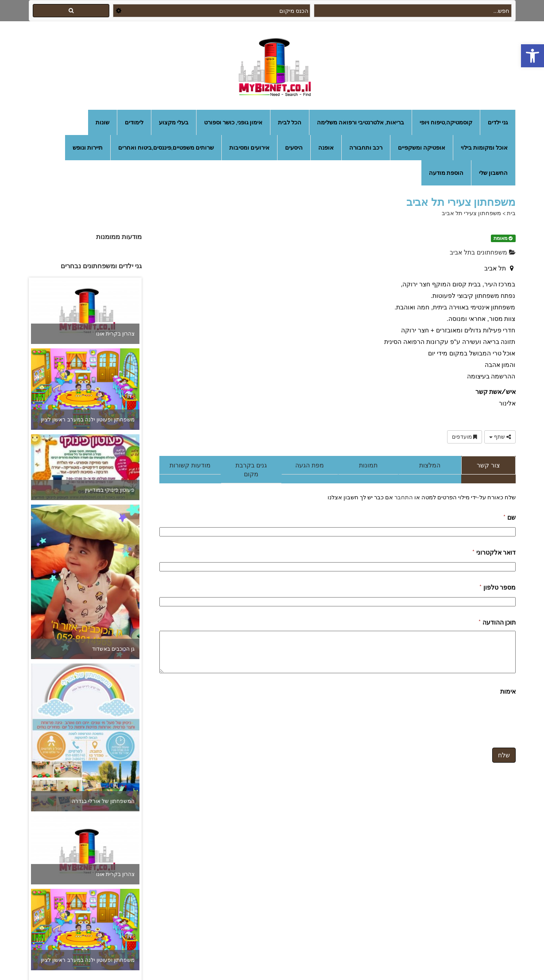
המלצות (430, 465)
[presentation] (448, 717)
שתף (500, 437)
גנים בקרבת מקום (251, 470)
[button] (532, 56)
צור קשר (488, 465)
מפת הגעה (310, 465)
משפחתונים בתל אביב (483, 252)
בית (511, 213)
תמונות (368, 465)
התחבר (403, 497)
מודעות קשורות (190, 465)
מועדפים (465, 437)
